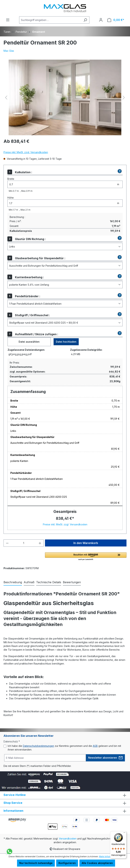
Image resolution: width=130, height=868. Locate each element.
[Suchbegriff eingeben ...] (50, 20)
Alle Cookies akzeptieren (97, 863)
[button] (119, 171)
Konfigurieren (67, 863)
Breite (11, 179)
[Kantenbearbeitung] (65, 285)
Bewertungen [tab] (72, 582)
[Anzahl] (24, 543)
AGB (95, 746)
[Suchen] (85, 20)
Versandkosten (68, 839)
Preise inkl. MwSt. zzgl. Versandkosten (26, 152)
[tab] (13, 582)
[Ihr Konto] (101, 20)
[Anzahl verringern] (7, 543)
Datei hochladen (66, 342)
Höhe (11, 198)
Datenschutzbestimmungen (38, 746)
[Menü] (8, 20)
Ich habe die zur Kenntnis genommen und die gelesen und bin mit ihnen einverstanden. (64, 748)
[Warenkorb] (116, 20)
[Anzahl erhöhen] (40, 543)
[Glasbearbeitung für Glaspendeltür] (65, 266)
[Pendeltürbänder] (65, 304)
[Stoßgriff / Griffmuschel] (65, 323)
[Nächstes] (124, 98)
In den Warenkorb (86, 543)
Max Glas (9, 51)
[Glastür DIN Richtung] (65, 247)
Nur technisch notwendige (36, 863)
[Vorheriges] (6, 98)
